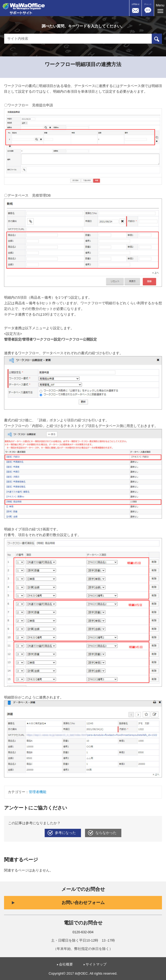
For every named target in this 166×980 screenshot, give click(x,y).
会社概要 (66, 964)
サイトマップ (96, 964)
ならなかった (106, 833)
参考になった (65, 833)
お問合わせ (135, 4)
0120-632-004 (83, 932)
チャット (148, 4)
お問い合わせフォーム (83, 903)
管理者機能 (38, 792)
